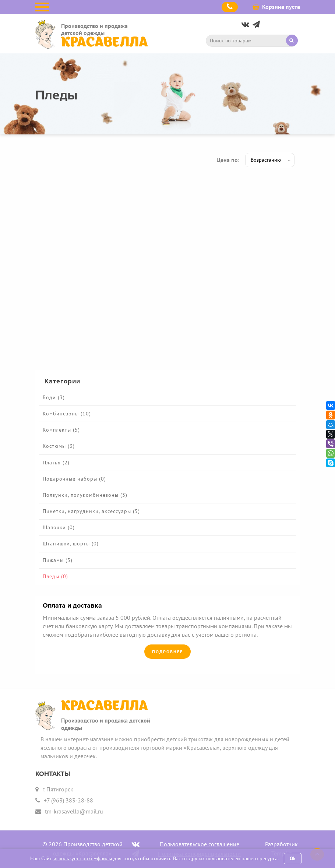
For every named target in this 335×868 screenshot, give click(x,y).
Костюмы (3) (59, 446)
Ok (293, 858)
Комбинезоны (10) (67, 414)
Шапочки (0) (59, 527)
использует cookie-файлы (83, 858)
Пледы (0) (55, 576)
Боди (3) (54, 397)
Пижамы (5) (58, 560)
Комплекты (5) (61, 430)
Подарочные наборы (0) (74, 479)
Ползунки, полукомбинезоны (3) (85, 495)
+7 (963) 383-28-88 (68, 800)
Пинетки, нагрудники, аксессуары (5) (91, 511)
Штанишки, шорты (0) (71, 544)
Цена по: (228, 160)
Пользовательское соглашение (200, 844)
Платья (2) (56, 463)
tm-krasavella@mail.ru (74, 811)
